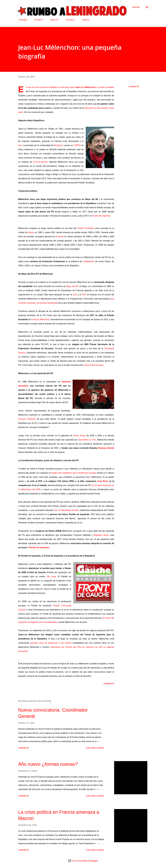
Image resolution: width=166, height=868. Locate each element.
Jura (20, 145)
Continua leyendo (95, 748)
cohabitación (89, 261)
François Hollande (27, 419)
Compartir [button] (134, 86)
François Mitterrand (40, 319)
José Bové (103, 481)
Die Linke (51, 577)
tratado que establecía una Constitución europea (74, 473)
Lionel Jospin (79, 436)
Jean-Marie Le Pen (87, 440)
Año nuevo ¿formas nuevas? (48, 764)
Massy (31, 232)
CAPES (77, 145)
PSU (84, 295)
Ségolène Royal (101, 535)
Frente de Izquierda (101, 216)
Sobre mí (53, 20)
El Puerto (37, 20)
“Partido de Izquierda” (39, 548)
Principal (22, 20)
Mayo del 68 (72, 286)
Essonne (60, 237)
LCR (75, 295)
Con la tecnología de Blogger (83, 861)
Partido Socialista (85, 228)
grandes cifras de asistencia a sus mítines (51, 643)
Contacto (69, 20)
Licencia (84, 20)
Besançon (59, 145)
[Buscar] (136, 7)
